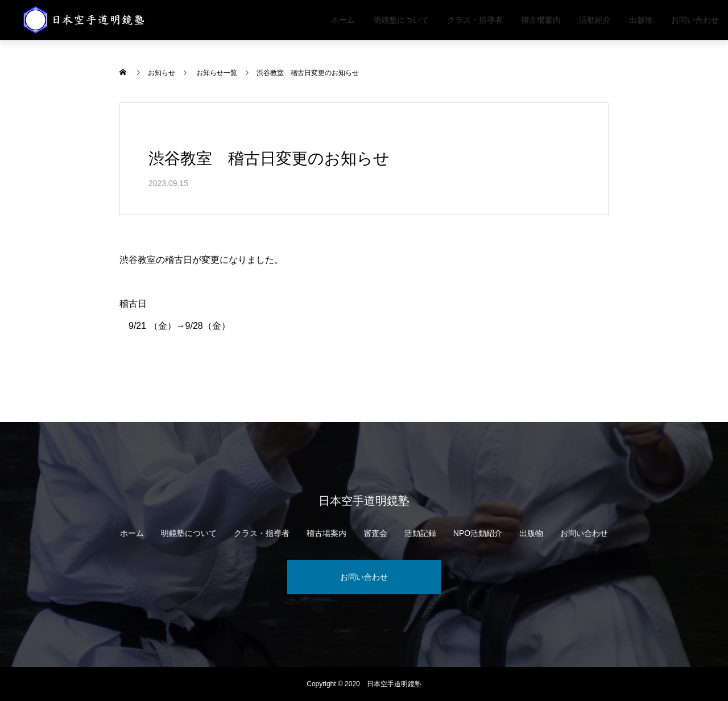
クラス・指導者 (475, 20)
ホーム (343, 20)
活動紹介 (595, 20)
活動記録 (420, 533)
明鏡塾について (401, 20)
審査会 (375, 533)
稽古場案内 (541, 20)
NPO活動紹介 (478, 533)
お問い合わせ (695, 20)
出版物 (641, 20)
